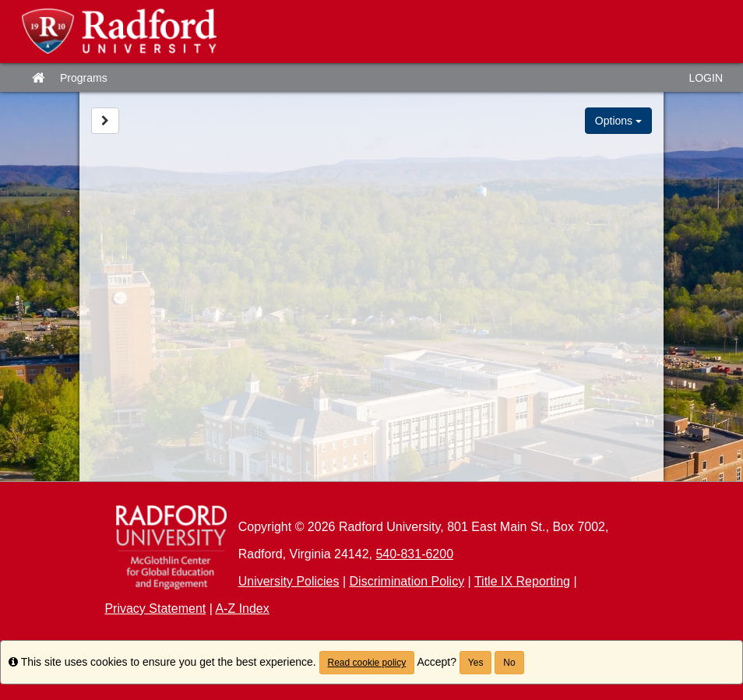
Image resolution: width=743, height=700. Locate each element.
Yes (476, 663)
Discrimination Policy (407, 581)
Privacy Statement (155, 609)
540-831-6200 (414, 554)
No (509, 663)
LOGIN (706, 78)
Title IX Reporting (522, 581)
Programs (84, 78)
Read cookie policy (367, 663)
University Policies (289, 581)
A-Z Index (242, 609)
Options (618, 121)
